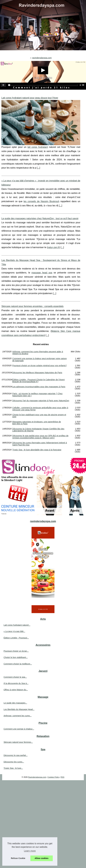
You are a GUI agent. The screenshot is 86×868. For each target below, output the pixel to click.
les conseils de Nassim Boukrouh (41, 201)
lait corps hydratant (38, 147)
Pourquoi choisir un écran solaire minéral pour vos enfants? (39, 366)
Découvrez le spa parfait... (16, 755)
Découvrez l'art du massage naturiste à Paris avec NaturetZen (41, 401)
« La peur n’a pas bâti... (14, 631)
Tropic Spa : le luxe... (13, 768)
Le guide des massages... (15, 703)
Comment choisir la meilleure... (18, 664)
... (38, 168)
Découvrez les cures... (14, 762)
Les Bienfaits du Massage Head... (19, 709)
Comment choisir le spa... (15, 677)
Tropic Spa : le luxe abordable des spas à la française (37, 450)
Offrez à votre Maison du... (16, 690)
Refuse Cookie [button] (18, 858)
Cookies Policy (53, 777)
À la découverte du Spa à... (16, 683)
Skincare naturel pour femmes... (18, 742)
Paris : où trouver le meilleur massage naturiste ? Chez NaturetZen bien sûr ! (37, 395)
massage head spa (42, 273)
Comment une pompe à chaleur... (19, 729)
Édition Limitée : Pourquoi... (16, 638)
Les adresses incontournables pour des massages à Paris (39, 387)
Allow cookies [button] (42, 858)
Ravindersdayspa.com (37, 777)
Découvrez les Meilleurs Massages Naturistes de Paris (37, 373)
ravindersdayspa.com (42, 58)
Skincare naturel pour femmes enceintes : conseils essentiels (32, 306)
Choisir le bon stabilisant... (16, 657)
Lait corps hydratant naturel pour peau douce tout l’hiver (30, 98)
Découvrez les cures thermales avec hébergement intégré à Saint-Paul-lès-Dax (40, 444)
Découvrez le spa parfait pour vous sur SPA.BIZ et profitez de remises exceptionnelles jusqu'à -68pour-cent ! (40, 437)
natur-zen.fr (53, 247)
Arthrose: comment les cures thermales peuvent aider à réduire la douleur (38, 353)
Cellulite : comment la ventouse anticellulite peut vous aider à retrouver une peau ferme (40, 409)
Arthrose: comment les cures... (18, 716)
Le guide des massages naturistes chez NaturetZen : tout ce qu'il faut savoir (40, 218)
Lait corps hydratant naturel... (17, 625)
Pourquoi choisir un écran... (16, 651)
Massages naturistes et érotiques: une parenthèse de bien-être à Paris (37, 423)
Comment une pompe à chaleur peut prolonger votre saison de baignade (40, 360)
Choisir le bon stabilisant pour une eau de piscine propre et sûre (39, 416)
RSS (62, 777)
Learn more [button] (30, 851)
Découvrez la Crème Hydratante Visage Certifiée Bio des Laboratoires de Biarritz (38, 430)
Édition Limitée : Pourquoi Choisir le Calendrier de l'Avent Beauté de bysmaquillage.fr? (38, 381)
